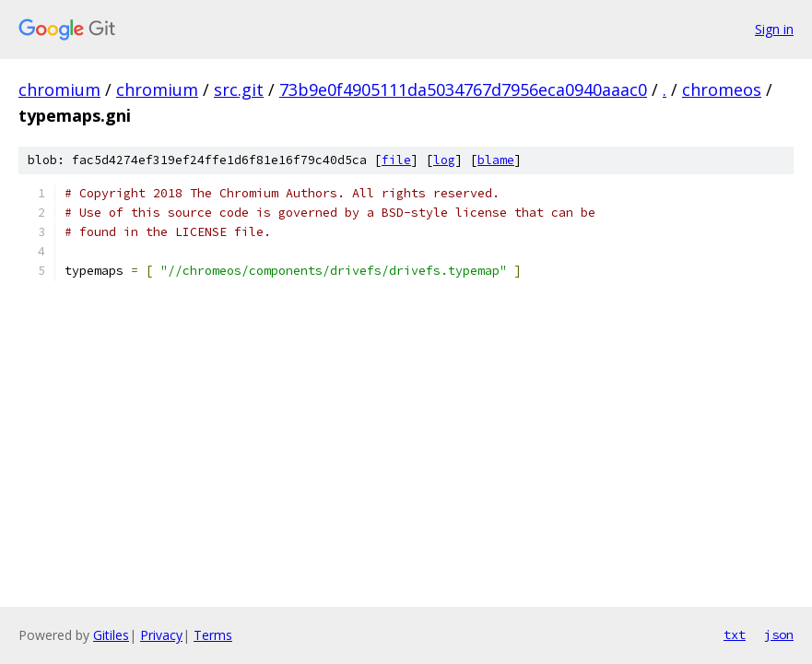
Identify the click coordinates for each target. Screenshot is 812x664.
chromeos (722, 89)
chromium (59, 89)
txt (735, 634)
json (779, 634)
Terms (213, 635)
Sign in (774, 29)
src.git (239, 89)
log (444, 160)
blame (496, 160)
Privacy (161, 635)
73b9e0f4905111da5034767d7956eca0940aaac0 (463, 89)
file (396, 160)
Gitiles (111, 635)
